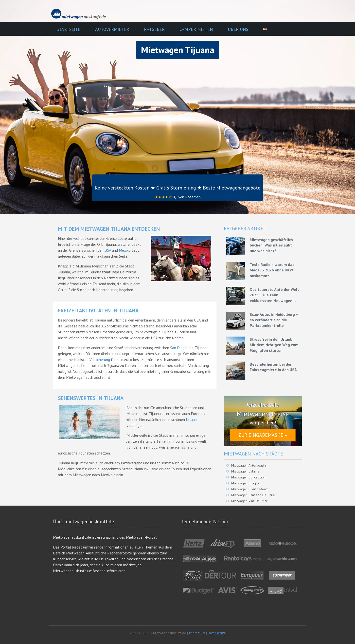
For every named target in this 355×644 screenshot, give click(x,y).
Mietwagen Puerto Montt (249, 489)
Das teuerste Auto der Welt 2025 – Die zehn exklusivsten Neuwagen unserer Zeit (274, 295)
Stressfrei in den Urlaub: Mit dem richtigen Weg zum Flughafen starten (274, 345)
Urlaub (191, 419)
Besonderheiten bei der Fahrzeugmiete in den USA (273, 367)
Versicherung (100, 360)
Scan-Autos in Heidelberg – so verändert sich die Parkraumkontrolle (274, 320)
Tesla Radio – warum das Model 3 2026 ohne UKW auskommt (272, 270)
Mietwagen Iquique (245, 483)
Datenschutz (217, 633)
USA (108, 250)
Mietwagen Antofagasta (249, 465)
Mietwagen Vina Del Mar (249, 501)
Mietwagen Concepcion (248, 477)
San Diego (178, 348)
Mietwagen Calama (245, 471)
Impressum (197, 633)
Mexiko (125, 250)
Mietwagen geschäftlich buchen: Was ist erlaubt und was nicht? (271, 245)
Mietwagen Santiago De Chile (253, 495)
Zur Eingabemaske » (263, 435)
